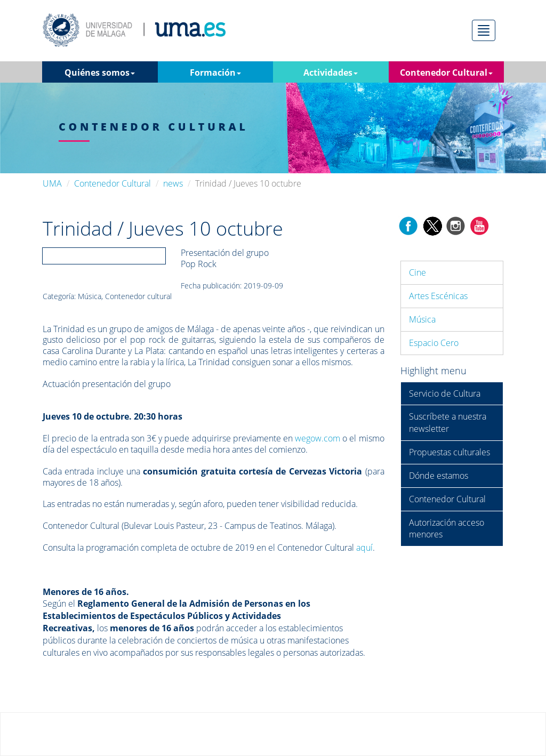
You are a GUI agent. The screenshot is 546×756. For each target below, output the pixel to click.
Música (422, 319)
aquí (364, 548)
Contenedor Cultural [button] (446, 73)
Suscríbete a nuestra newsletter (448, 423)
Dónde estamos (439, 476)
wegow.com (318, 438)
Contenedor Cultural (113, 183)
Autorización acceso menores (447, 529)
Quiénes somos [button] (100, 73)
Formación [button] (215, 73)
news (173, 183)
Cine (417, 272)
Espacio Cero (434, 343)
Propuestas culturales (449, 452)
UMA (52, 183)
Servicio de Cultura (445, 393)
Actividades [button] (331, 73)
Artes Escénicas (438, 296)
